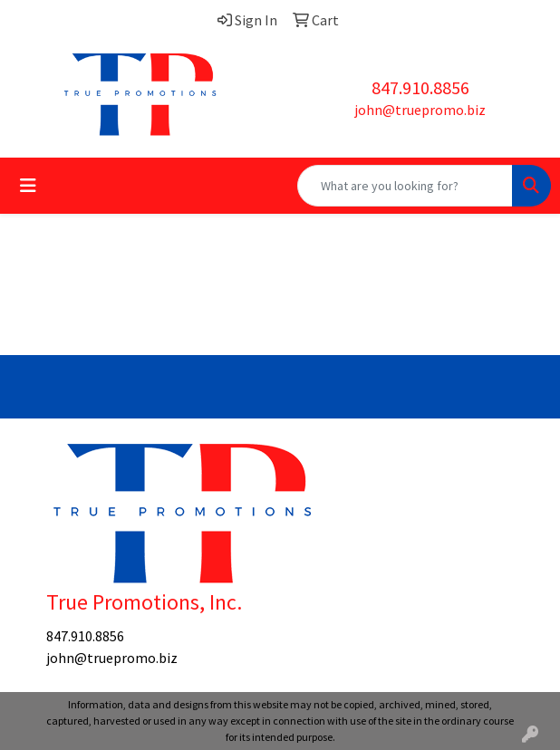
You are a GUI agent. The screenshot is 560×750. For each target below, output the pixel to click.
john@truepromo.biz (420, 110)
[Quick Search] (405, 186)
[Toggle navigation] (28, 186)
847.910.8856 (420, 87)
